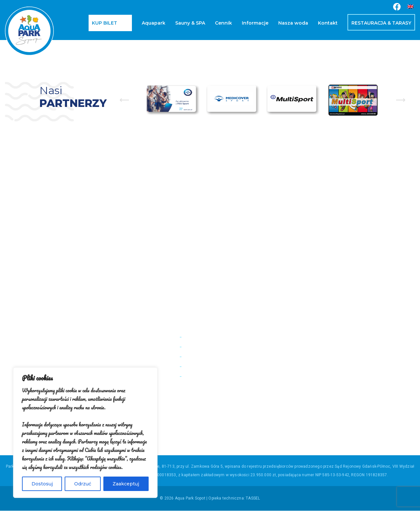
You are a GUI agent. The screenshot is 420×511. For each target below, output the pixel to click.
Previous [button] (124, 100)
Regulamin (195, 347)
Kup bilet (105, 23)
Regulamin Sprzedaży (208, 366)
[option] (173, 100)
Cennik (223, 23)
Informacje (255, 23)
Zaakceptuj (126, 484)
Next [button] (401, 100)
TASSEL (253, 499)
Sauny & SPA (190, 23)
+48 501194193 (381, 355)
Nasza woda (293, 23)
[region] (85, 433)
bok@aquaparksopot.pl (369, 382)
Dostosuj (42, 484)
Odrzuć (83, 484)
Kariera (191, 356)
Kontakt (328, 23)
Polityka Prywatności (207, 376)
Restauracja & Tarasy (381, 23)
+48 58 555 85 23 (374, 373)
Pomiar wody (198, 337)
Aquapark (154, 23)
